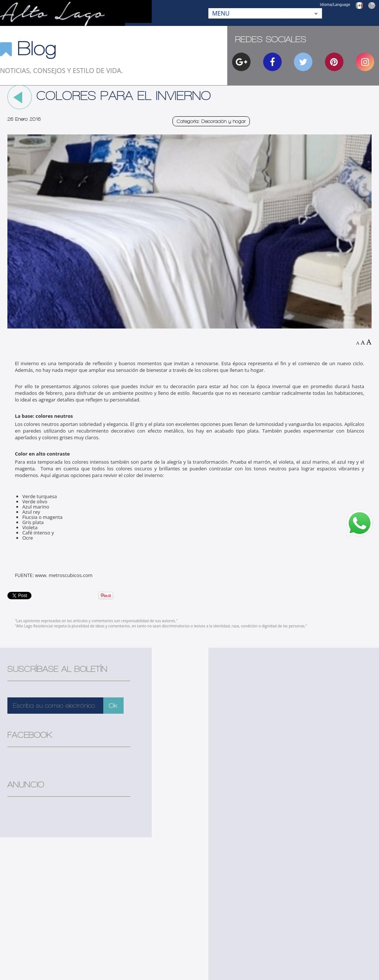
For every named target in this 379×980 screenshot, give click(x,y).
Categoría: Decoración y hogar (211, 121)
